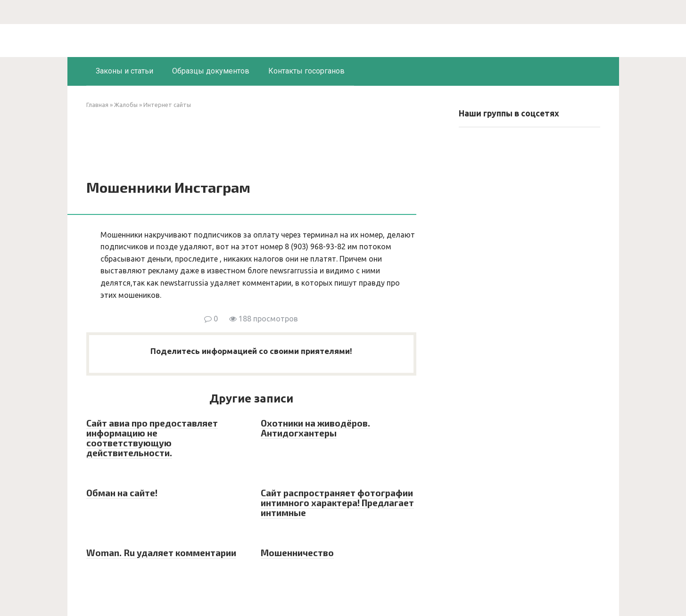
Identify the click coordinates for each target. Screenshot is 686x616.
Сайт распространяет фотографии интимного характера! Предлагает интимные (337, 503)
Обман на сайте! (122, 493)
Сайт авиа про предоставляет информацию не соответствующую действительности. (152, 438)
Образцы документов (211, 71)
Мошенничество (297, 553)
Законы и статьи (124, 71)
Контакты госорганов (306, 71)
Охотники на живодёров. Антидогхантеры (315, 428)
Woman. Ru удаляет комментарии (161, 553)
